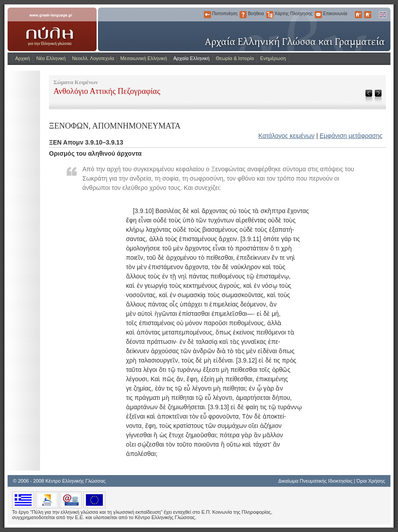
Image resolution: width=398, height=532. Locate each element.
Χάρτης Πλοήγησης (270, 15)
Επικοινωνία (318, 15)
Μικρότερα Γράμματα (368, 15)
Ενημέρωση (273, 58)
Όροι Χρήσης (371, 481)
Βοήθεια (243, 15)
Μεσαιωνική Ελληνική (144, 58)
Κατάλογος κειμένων (286, 136)
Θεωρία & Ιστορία (235, 58)
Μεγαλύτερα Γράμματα (358, 15)
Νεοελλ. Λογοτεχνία (93, 58)
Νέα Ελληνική (51, 58)
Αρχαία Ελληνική (191, 58)
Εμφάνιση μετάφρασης (351, 136)
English (382, 15)
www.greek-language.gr (52, 29)
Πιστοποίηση (207, 15)
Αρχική (22, 58)
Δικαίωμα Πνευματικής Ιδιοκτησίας (315, 481)
